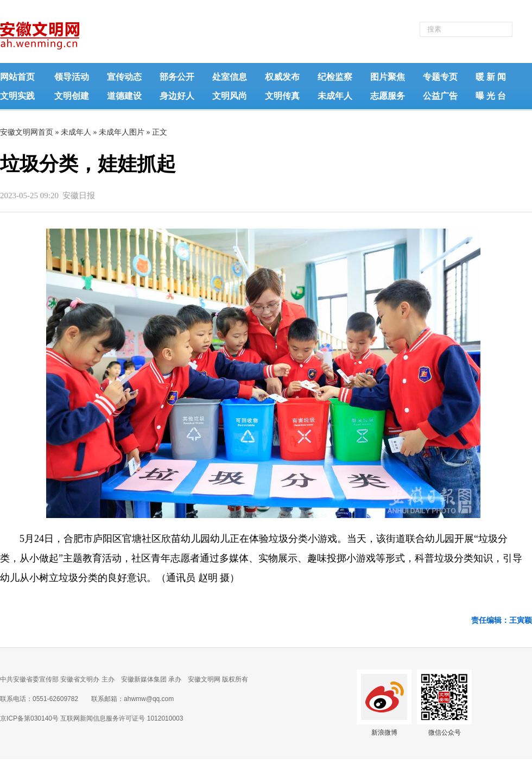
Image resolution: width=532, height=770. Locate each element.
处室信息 (230, 77)
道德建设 (124, 96)
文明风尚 (230, 96)
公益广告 (440, 96)
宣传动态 (124, 77)
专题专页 (440, 77)
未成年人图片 (122, 132)
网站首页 (17, 77)
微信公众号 (445, 733)
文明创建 (72, 96)
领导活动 (72, 77)
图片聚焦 (388, 77)
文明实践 (17, 96)
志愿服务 (388, 96)
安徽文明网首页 (27, 132)
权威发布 (282, 77)
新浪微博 (384, 733)
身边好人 (177, 96)
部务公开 (177, 77)
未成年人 (335, 96)
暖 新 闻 (491, 77)
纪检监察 (335, 77)
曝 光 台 (491, 96)
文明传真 (282, 96)
